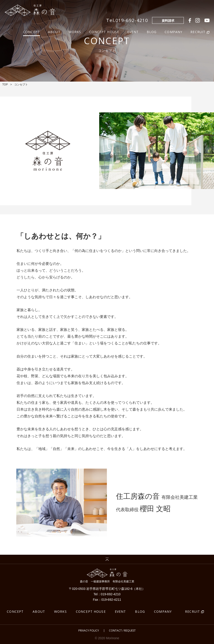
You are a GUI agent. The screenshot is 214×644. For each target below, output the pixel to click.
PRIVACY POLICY (89, 631)
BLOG (152, 31)
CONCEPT (31, 31)
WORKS (75, 31)
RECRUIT (192, 611)
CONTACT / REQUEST (122, 631)
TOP (5, 85)
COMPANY (173, 31)
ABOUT (54, 31)
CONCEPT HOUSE (104, 31)
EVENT (133, 31)
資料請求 (168, 21)
